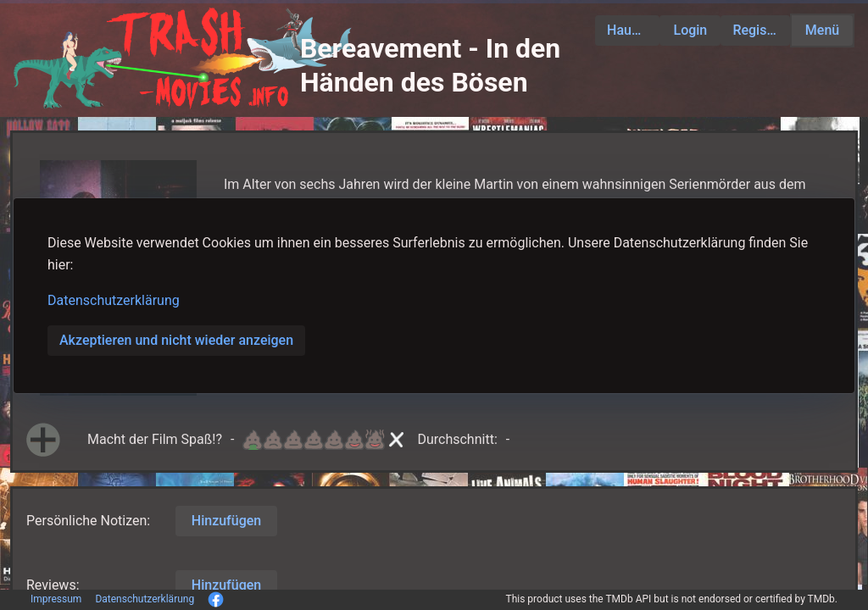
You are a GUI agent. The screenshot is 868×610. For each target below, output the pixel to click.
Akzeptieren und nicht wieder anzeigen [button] (176, 340)
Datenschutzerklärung (114, 300)
